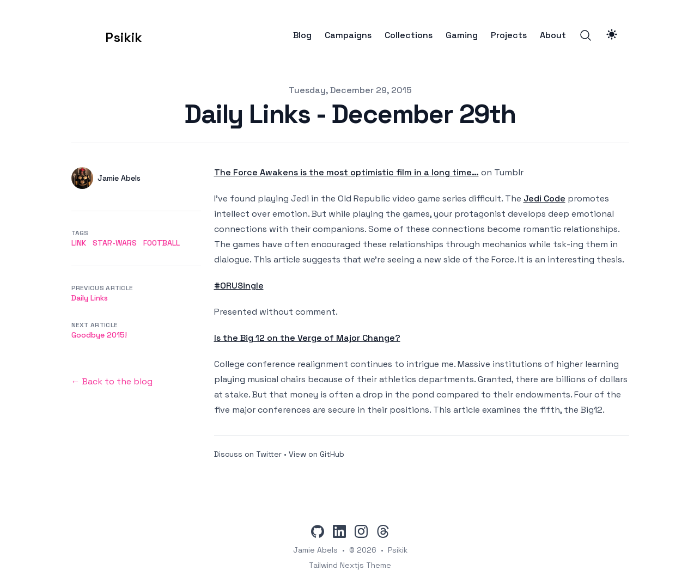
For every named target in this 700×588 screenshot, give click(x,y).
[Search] (586, 35)
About (553, 35)
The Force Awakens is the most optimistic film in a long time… (346, 172)
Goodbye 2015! (99, 335)
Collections (409, 35)
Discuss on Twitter (248, 454)
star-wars (115, 243)
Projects (509, 35)
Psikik (398, 550)
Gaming (462, 35)
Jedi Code (544, 198)
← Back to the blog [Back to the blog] (112, 381)
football (162, 243)
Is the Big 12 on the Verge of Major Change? (307, 338)
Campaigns (348, 35)
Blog (302, 35)
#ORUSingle (239, 286)
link (79, 243)
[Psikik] (107, 35)
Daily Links (90, 298)
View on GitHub (316, 454)
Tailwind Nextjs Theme (350, 565)
